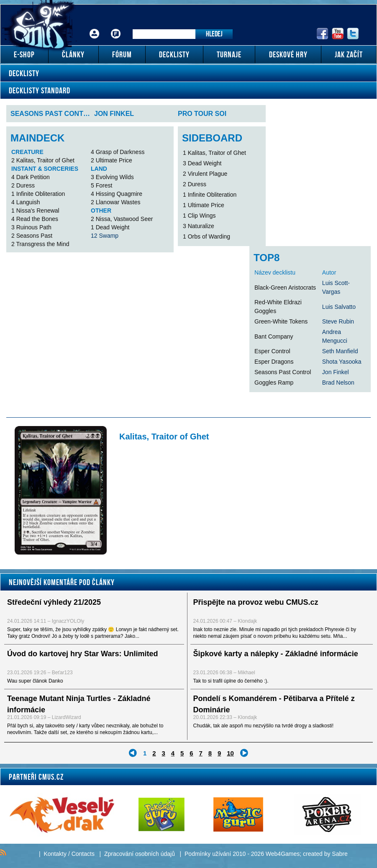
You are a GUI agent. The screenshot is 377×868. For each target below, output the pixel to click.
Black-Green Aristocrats (285, 288)
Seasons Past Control (283, 372)
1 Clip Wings (199, 216)
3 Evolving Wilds (112, 177)
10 (230, 753)
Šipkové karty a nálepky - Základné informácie (276, 654)
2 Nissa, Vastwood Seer (122, 219)
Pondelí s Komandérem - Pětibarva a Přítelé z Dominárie (274, 704)
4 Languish (26, 202)
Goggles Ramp (274, 383)
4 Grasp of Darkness (118, 152)
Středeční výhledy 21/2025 (54, 602)
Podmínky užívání (208, 854)
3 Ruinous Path (31, 227)
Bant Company (274, 336)
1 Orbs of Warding (206, 236)
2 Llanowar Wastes (116, 202)
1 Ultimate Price (204, 205)
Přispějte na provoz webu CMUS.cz (256, 602)
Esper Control (272, 351)
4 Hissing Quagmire (117, 194)
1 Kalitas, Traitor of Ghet (214, 153)
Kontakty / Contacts (69, 854)
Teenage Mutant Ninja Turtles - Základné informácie (79, 704)
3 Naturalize (199, 226)
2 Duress (23, 185)
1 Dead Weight (110, 227)
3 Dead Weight (202, 163)
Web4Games (283, 854)
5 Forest (101, 185)
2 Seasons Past (32, 236)
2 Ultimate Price (112, 160)
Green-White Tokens (281, 321)
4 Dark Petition (31, 177)
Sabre (340, 854)
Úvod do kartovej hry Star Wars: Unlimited (82, 654)
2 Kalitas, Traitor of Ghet (43, 160)
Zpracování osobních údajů (140, 854)
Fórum (116, 27)
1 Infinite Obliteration (38, 194)
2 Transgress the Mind (40, 244)
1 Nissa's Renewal (35, 211)
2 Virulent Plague (205, 174)
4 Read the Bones (35, 219)
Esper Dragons (274, 362)
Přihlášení (95, 27)
